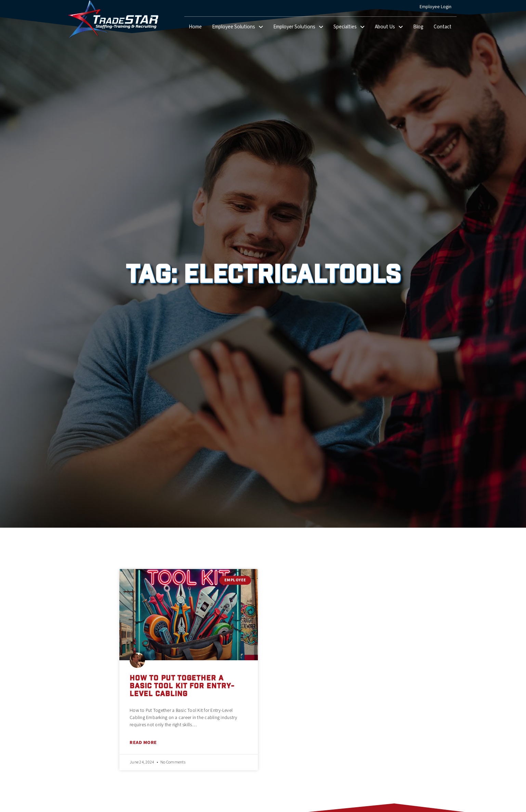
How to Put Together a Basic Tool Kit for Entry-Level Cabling (182, 687)
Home (198, 28)
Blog (421, 28)
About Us (391, 27)
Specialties (352, 27)
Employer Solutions (301, 27)
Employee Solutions (240, 27)
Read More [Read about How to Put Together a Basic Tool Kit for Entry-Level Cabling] (143, 742)
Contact (445, 28)
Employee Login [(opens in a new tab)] (438, 8)
